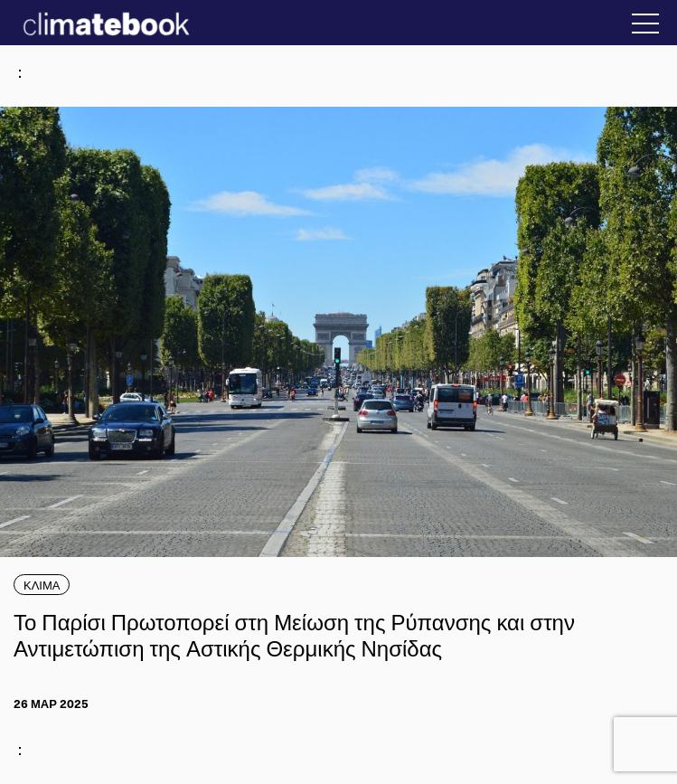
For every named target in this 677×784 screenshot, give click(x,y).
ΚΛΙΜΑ (42, 585)
